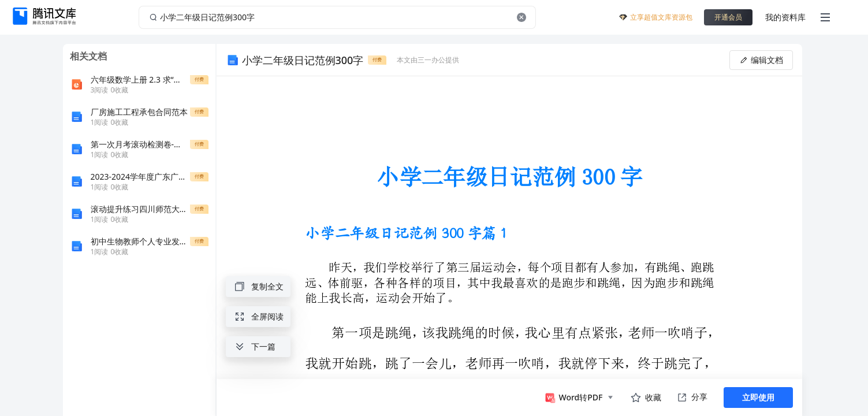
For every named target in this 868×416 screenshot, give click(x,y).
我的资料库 (785, 17)
